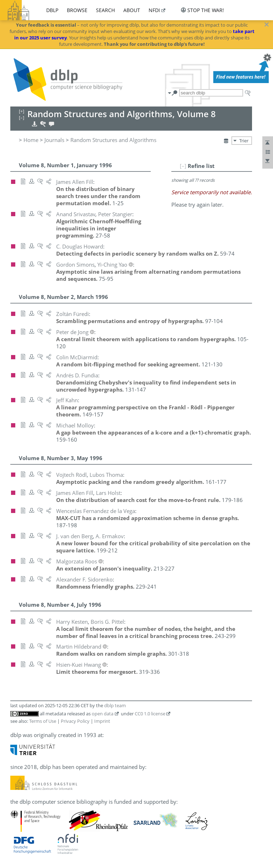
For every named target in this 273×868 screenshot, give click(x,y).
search (105, 10)
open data (103, 714)
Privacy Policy (75, 721)
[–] (183, 166)
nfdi (154, 10)
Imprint (102, 721)
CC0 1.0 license (150, 714)
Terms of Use (43, 721)
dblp (52, 10)
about (132, 10)
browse (77, 10)
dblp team (115, 705)
